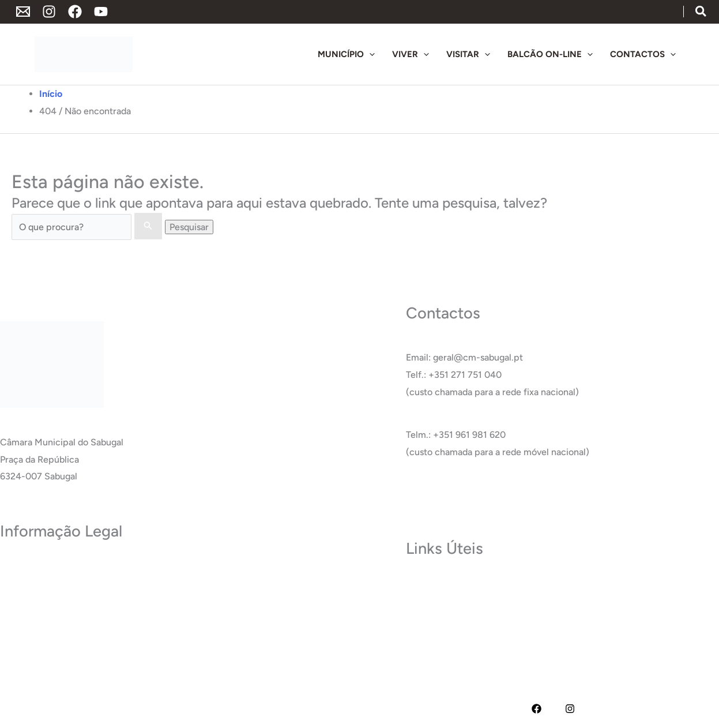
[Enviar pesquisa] (148, 226)
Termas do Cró (436, 601)
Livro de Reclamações (45, 653)
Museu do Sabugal (444, 585)
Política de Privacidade (47, 567)
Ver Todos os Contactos (455, 495)
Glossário (425, 636)
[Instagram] (49, 12)
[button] (701, 12)
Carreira (423, 619)
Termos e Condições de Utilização (70, 585)
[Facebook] (75, 12)
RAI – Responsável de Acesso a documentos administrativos (124, 636)
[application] (369, 54)
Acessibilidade (30, 619)
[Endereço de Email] (23, 12)
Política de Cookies (39, 601)
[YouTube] (101, 12)
